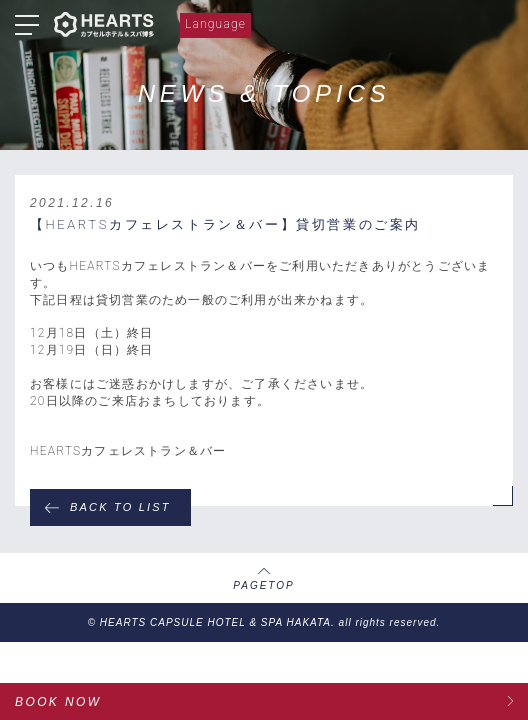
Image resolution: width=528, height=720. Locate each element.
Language (215, 24)
